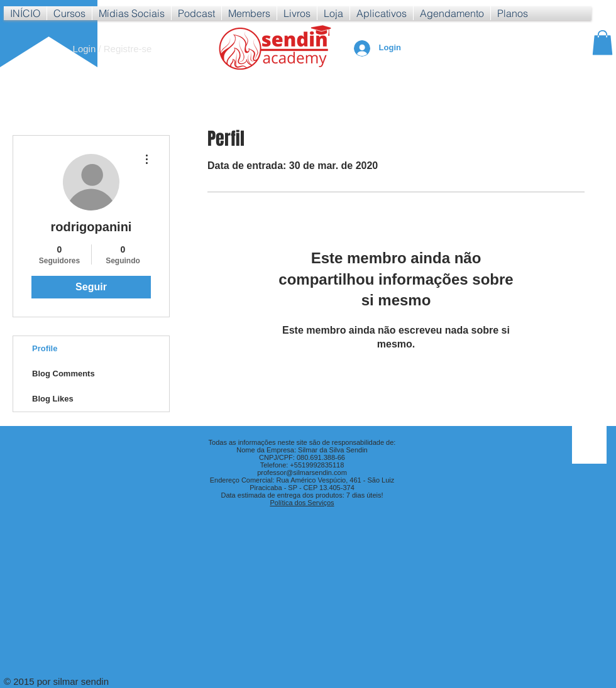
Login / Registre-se (113, 49)
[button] (69, 13)
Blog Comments (63, 374)
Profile (45, 348)
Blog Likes (53, 399)
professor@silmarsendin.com (302, 472)
